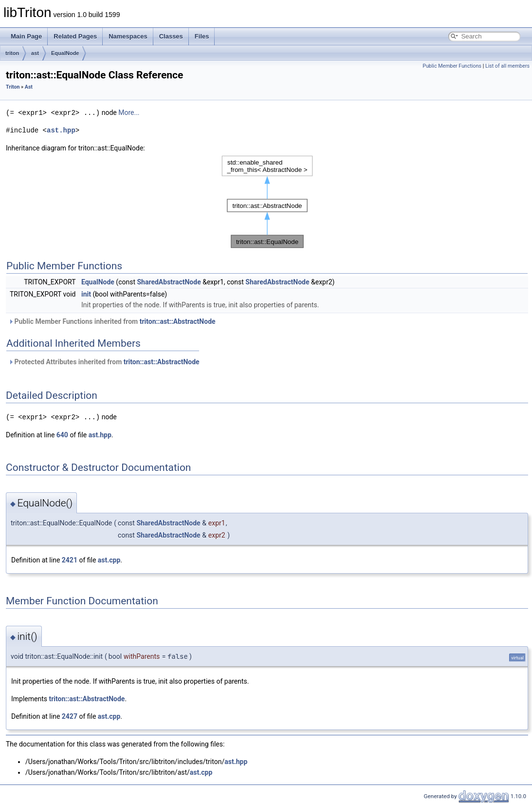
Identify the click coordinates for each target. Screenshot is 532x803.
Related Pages (75, 36)
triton (12, 53)
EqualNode (65, 53)
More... (129, 112)
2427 (70, 715)
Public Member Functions (452, 66)
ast (35, 53)
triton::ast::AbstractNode (178, 321)
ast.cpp (109, 559)
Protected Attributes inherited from (104, 361)
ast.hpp (61, 130)
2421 (70, 559)
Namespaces (128, 36)
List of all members (507, 66)
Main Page (26, 36)
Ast (29, 87)
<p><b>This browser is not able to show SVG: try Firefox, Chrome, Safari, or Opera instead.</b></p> (267, 201)
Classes (171, 36)
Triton (13, 87)
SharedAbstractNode (169, 281)
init (86, 294)
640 (62, 434)
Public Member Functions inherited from (112, 321)
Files (202, 36)
